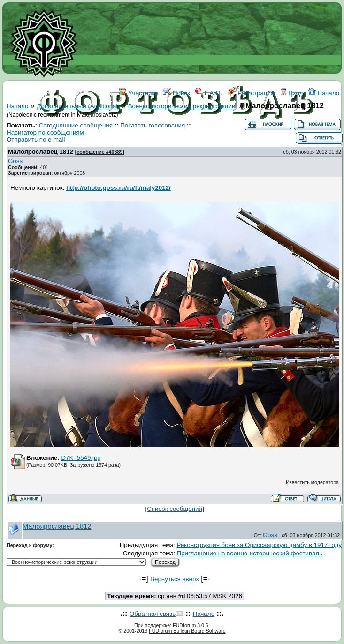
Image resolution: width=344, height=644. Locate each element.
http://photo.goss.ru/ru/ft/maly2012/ (118, 188)
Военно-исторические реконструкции (183, 106)
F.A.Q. (209, 93)
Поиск (177, 93)
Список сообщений (175, 509)
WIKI (155, 135)
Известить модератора (312, 482)
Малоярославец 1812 (41, 152)
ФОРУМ (130, 135)
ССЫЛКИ (181, 135)
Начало (324, 93)
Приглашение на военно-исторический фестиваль (250, 553)
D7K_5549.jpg (81, 458)
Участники (138, 93)
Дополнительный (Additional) (78, 106)
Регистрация (251, 93)
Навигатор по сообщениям (45, 132)
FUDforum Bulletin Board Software (187, 631)
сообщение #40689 (99, 152)
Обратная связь (153, 614)
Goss (15, 161)
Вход (291, 93)
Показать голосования (153, 125)
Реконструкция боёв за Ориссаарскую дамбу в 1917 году (259, 545)
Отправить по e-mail (36, 139)
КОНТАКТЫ (219, 135)
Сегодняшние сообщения (76, 125)
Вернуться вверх (175, 579)
